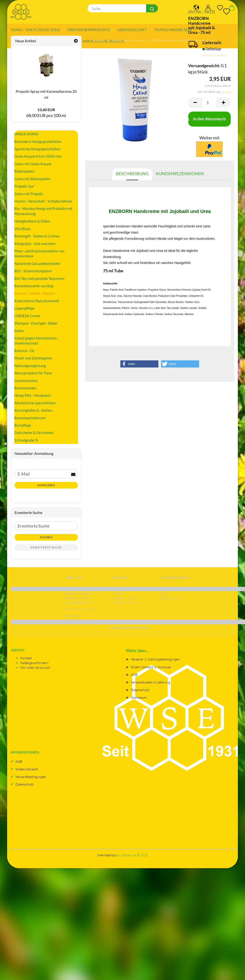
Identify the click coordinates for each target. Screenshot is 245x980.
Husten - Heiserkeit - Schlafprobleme (43, 203)
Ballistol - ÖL (24, 353)
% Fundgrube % (26, 442)
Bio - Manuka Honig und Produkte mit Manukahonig (43, 213)
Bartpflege (23, 428)
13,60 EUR (46, 112)
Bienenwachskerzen (30, 420)
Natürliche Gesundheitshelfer (37, 266)
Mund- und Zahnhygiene (33, 360)
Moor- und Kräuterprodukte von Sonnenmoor (39, 256)
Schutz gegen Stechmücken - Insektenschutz (36, 343)
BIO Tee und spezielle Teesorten (39, 281)
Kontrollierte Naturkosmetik (37, 303)
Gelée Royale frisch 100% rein (38, 159)
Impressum (139, 700)
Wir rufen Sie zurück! (36, 670)
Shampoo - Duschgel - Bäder (36, 325)
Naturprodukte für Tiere (33, 375)
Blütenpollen (24, 174)
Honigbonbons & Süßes (32, 223)
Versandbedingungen (31, 779)
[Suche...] (152, 8)
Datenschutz (140, 692)
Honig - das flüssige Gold (36, 30)
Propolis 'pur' (24, 188)
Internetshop (106, 857)
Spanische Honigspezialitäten (37, 151)
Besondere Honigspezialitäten (38, 144)
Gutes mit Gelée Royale (33, 166)
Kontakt (26, 660)
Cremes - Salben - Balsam (34, 296)
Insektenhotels (26, 383)
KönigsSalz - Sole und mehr (35, 246)
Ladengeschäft (132, 30)
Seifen (19, 333)
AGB (134, 677)
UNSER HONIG (26, 136)
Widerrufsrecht (27, 771)
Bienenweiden (25, 390)
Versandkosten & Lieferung (150, 684)
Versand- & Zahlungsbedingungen (155, 662)
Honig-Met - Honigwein (32, 398)
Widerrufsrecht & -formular (151, 669)
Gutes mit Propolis (29, 196)
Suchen (46, 539)
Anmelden (46, 488)
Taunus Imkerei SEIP (173, 30)
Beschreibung (132, 176)
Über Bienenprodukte (89, 30)
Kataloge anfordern (34, 665)
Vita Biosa (22, 231)
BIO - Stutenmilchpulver (33, 273)
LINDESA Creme (27, 318)
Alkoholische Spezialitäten (35, 405)
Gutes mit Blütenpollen (32, 181)
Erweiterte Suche (46, 550)
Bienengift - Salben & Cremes (37, 238)
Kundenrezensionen (180, 176)
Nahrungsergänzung (30, 368)
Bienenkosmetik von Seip (34, 288)
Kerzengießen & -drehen (33, 413)
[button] (139, 366)
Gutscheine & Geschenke (34, 435)
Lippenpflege (24, 311)
